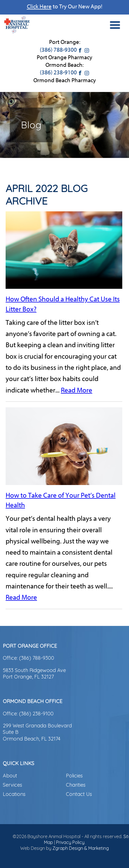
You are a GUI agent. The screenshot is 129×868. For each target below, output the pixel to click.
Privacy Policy (70, 842)
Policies (74, 776)
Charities (76, 785)
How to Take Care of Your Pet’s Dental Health (61, 500)
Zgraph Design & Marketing (81, 848)
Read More (77, 390)
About (10, 776)
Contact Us (79, 794)
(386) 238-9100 (58, 72)
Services (12, 785)
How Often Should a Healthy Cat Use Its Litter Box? (63, 304)
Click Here (39, 6)
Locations (14, 794)
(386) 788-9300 (58, 50)
